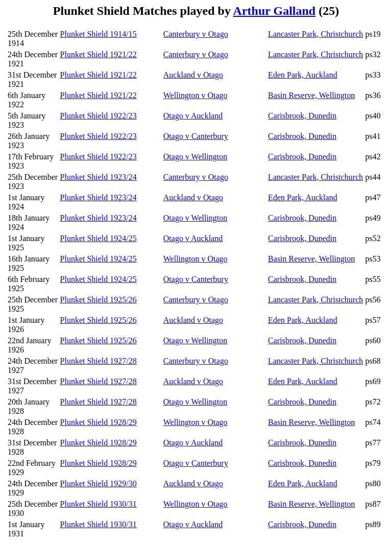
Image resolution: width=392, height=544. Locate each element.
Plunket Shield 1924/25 (99, 238)
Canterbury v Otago (196, 34)
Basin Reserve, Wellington (311, 95)
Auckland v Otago (193, 75)
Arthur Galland (275, 11)
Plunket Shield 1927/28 (99, 361)
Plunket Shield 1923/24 (99, 177)
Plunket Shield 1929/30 (99, 483)
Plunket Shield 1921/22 (99, 54)
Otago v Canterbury (196, 136)
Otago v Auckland (193, 116)
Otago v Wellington (195, 157)
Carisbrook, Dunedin (302, 116)
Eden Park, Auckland (303, 75)
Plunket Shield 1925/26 (99, 300)
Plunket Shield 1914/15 (99, 34)
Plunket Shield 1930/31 (99, 504)
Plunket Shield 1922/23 (99, 116)
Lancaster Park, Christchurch (315, 34)
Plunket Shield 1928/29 (99, 422)
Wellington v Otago (195, 95)
